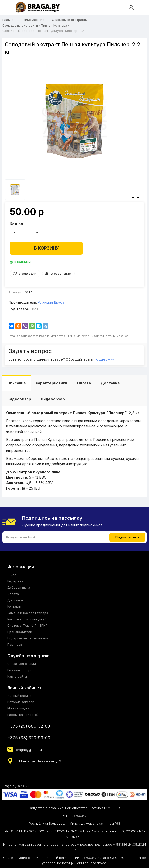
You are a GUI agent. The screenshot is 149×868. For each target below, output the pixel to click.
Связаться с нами (22, 664)
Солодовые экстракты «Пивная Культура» (36, 25)
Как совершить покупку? (27, 619)
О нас (12, 575)
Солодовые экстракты (70, 20)
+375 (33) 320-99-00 (29, 738)
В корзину (46, 248)
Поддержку (104, 359)
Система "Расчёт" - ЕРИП (28, 625)
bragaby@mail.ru (29, 750)
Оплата (84, 383)
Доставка (110, 383)
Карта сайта (17, 676)
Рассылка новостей (23, 715)
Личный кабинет (20, 696)
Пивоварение (34, 20)
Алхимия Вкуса (51, 302)
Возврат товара (20, 670)
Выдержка (15, 581)
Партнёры (15, 644)
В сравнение (61, 274)
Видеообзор (19, 399)
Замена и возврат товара (28, 613)
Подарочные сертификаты (28, 638)
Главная (9, 20)
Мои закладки (19, 708)
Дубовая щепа (19, 587)
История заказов (21, 702)
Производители (20, 632)
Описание (17, 383)
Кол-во (16, 224)
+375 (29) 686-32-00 (29, 726)
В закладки (27, 274)
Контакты (14, 606)
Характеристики (51, 383)
